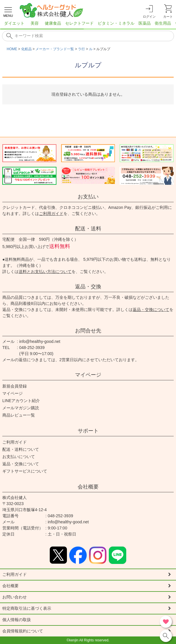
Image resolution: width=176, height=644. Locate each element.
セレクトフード (79, 23)
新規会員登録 (15, 386)
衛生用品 (163, 23)
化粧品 (26, 49)
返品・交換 (88, 287)
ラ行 (81, 49)
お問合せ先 (88, 331)
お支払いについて (19, 457)
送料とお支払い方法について (45, 272)
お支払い (88, 197)
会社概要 (88, 487)
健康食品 (53, 23)
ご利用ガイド (51, 214)
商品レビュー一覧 (19, 415)
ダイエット (14, 23)
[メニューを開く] (8, 11)
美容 (35, 23)
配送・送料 (88, 229)
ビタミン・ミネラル (116, 23)
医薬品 (145, 23)
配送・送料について (21, 449)
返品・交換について (151, 310)
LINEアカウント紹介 (21, 401)
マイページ (88, 375)
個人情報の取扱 (17, 620)
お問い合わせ (15, 597)
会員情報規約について (23, 631)
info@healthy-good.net (40, 341)
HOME (12, 49)
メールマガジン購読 (21, 408)
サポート (88, 431)
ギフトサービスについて (25, 471)
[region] (88, 25)
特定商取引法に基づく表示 (27, 608)
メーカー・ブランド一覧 (55, 49)
